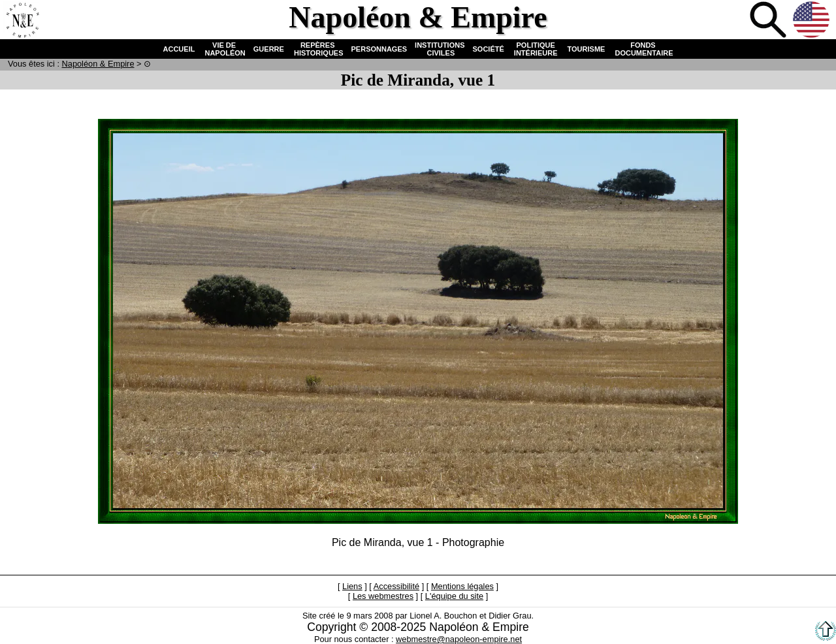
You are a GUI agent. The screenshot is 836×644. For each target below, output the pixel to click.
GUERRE (269, 49)
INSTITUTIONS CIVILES (440, 49)
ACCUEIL (179, 49)
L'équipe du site (454, 596)
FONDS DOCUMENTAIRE (643, 49)
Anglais (812, 21)
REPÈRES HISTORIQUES (318, 49)
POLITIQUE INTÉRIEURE (536, 49)
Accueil (22, 21)
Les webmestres (383, 596)
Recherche (769, 21)
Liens (352, 586)
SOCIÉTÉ (489, 49)
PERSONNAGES (379, 49)
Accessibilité (396, 586)
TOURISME (587, 49)
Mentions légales (462, 586)
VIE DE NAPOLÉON (224, 49)
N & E (98, 64)
